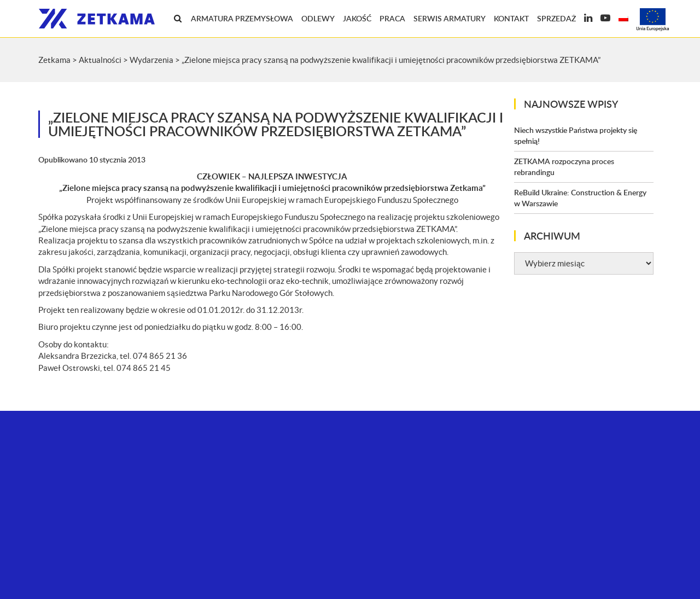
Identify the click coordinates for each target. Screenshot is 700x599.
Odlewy (318, 18)
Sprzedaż (556, 18)
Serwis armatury (450, 18)
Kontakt (511, 18)
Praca (392, 18)
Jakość (357, 18)
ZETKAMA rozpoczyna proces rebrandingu (564, 167)
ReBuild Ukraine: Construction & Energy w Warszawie (580, 198)
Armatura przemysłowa (242, 18)
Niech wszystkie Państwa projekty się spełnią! (576, 135)
